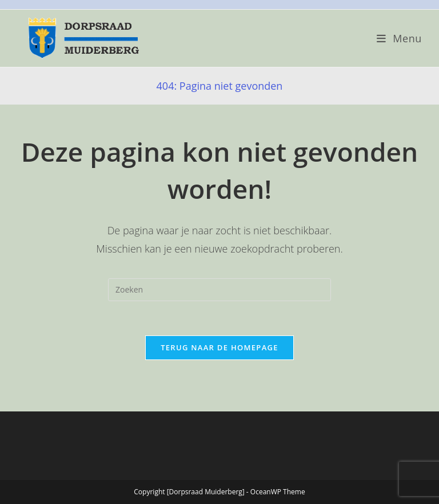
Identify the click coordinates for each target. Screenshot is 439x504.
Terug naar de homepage (219, 347)
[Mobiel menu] (399, 38)
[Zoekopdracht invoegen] (219, 290)
